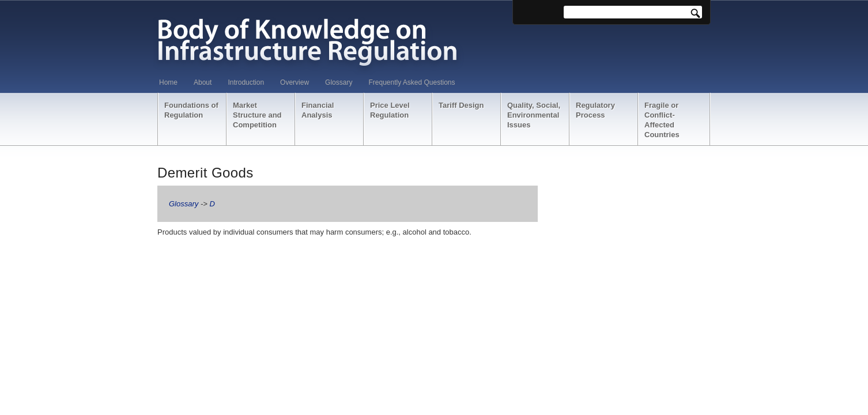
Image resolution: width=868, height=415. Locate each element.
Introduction (246, 82)
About (203, 82)
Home (168, 82)
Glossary (339, 82)
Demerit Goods (205, 173)
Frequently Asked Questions (412, 82)
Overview (295, 82)
